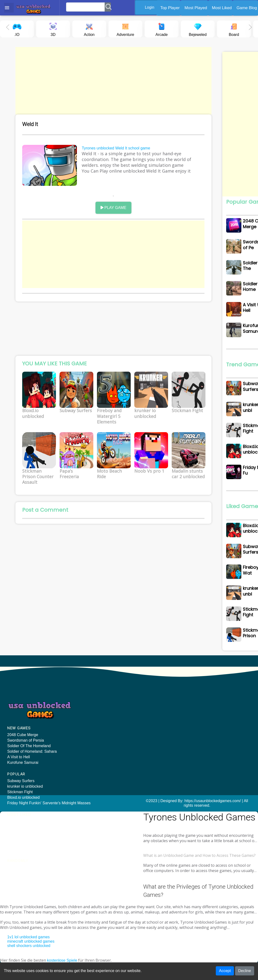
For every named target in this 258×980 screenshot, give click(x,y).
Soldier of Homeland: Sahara (32, 758)
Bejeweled (198, 29)
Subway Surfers (84, 711)
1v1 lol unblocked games (28, 933)
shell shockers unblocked (29, 942)
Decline (245, 971)
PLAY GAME (119, 210)
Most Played (196, 8)
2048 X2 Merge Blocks (215, 732)
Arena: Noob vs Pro (212, 711)
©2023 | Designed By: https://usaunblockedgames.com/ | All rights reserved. (129, 809)
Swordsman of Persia (26, 747)
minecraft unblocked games (31, 938)
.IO (17, 29)
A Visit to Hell (19, 763)
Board (234, 29)
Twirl (199, 727)
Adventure (126, 29)
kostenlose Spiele (62, 957)
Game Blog (247, 8)
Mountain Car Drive (212, 743)
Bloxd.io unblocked (86, 728)
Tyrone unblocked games (22, 845)
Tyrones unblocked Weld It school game (120, 149)
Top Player (170, 8)
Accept (225, 971)
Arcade (162, 29)
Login (152, 7)
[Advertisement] (119, 81)
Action (89, 29)
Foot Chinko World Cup (215, 738)
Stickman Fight (83, 722)
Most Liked (222, 8)
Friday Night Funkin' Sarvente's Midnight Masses (97, 735)
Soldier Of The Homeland (29, 752)
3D (53, 29)
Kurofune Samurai (23, 769)
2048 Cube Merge (23, 741)
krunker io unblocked (88, 717)
